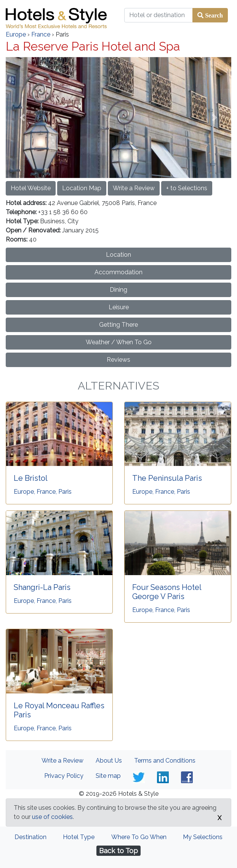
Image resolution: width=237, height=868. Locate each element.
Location (119, 255)
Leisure (119, 307)
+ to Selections (187, 188)
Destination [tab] (30, 837)
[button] (23, 118)
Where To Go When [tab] (139, 837)
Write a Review (134, 188)
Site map (108, 776)
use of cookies (52, 817)
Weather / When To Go (119, 342)
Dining (119, 290)
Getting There (119, 325)
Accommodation (119, 272)
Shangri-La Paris (42, 587)
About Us (109, 761)
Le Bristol (31, 478)
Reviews (119, 360)
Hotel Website (31, 188)
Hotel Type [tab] (79, 837)
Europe (16, 34)
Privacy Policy (64, 776)
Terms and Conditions (165, 761)
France (41, 34)
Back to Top (119, 851)
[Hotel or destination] (159, 15)
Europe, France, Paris (43, 492)
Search (213, 15)
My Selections (203, 837)
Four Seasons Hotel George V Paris (167, 592)
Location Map (82, 188)
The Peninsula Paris (167, 478)
